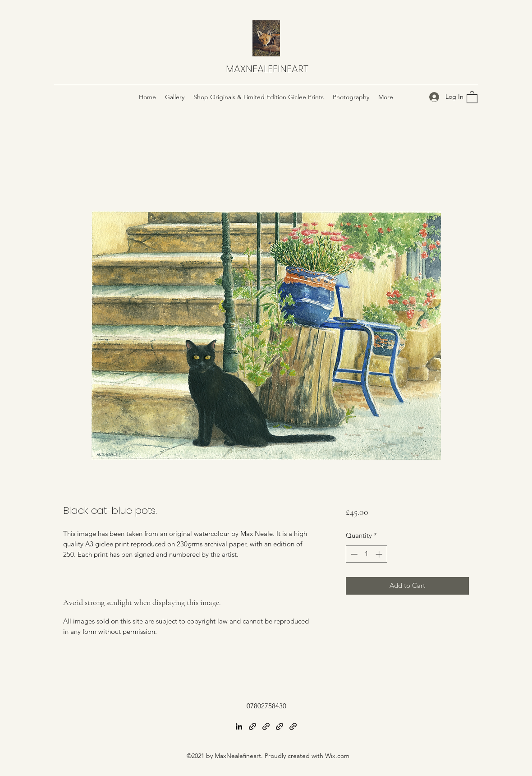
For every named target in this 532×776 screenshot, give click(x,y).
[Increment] (380, 554)
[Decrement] (353, 554)
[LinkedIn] (239, 726)
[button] (472, 97)
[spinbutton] (366, 554)
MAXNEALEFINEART (267, 69)
